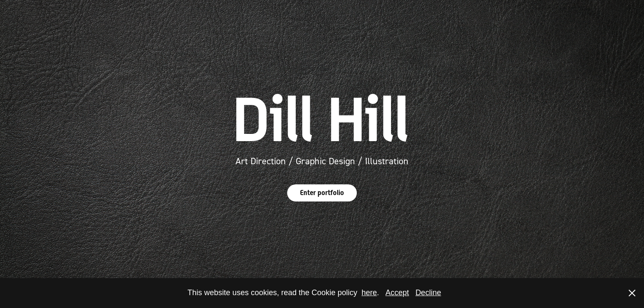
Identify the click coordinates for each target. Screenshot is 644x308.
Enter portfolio (322, 193)
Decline (428, 293)
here (369, 293)
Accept (397, 293)
